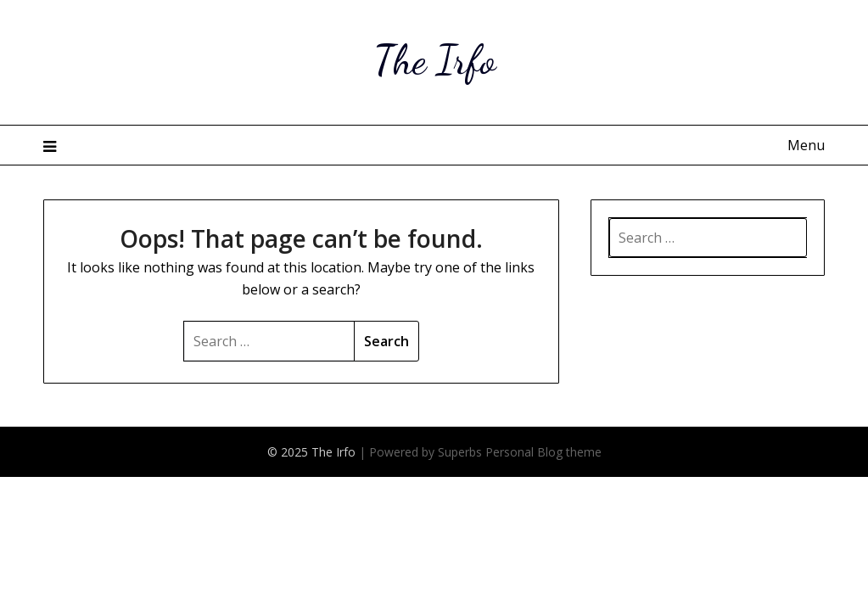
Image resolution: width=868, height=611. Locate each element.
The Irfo (434, 60)
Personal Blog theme (543, 452)
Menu (806, 145)
